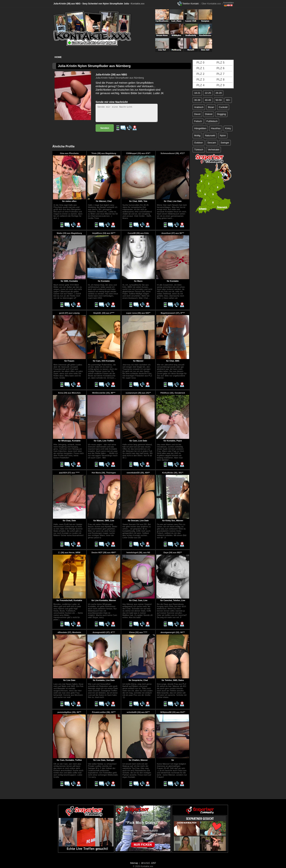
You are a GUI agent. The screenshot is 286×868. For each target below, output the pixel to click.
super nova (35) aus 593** (138, 313)
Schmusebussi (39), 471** (173, 153)
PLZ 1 (200, 68)
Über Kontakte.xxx (211, 4)
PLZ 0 (200, 63)
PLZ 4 (200, 85)
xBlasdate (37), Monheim (69, 632)
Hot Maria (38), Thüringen (104, 473)
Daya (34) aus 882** (173, 552)
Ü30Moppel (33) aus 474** (138, 153)
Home (58, 57)
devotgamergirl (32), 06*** (173, 632)
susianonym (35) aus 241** (138, 393)
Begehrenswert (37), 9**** (173, 313)
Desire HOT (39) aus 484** (104, 552)
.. (149, 298)
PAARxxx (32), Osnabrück (173, 393)
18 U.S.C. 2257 (148, 863)
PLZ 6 (221, 68)
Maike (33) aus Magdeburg (69, 233)
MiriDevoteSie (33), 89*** (104, 393)
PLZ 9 (221, 85)
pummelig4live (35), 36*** (69, 712)
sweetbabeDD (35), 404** (138, 473)
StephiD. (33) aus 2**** (104, 313)
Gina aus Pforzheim (69, 153)
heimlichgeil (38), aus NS (138, 552)
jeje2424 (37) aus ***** (69, 473)
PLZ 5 (221, 63)
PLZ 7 (221, 74)
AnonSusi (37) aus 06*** (173, 233)
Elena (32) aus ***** (138, 632)
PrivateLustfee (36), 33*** (104, 712)
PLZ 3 (200, 80)
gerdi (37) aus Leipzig (69, 313)
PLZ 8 (221, 80)
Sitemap (134, 863)
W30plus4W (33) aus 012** (173, 712)
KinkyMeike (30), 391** (173, 473)
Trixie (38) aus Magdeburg (104, 153)
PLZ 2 (200, 74)
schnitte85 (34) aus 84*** (138, 712)
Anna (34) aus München (69, 393)
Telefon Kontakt (190, 4)
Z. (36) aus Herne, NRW (69, 552)
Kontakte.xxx (138, 4)
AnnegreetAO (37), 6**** (104, 632)
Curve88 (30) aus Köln (138, 233)
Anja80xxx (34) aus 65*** (104, 233)
